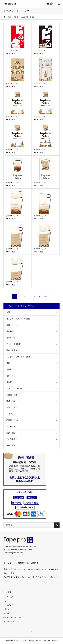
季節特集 (10, 331)
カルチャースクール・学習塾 (18, 319)
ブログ (6, 601)
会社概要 (7, 613)
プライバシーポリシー (11, 621)
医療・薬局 (11, 445)
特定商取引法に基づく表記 (13, 617)
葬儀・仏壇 (11, 401)
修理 (8, 363)
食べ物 (9, 369)
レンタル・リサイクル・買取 (18, 357)
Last (46, 296)
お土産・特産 (12, 395)
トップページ (8, 597)
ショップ (10, 414)
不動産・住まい (13, 420)
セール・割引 (12, 338)
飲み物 (9, 382)
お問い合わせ (8, 609)
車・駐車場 (11, 426)
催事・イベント (13, 325)
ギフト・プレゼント (15, 388)
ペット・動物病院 (14, 344)
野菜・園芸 (11, 433)
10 (34, 297)
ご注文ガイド (8, 605)
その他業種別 (12, 439)
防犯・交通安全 (13, 350)
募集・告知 (11, 376)
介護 (8, 312)
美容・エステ (12, 407)
